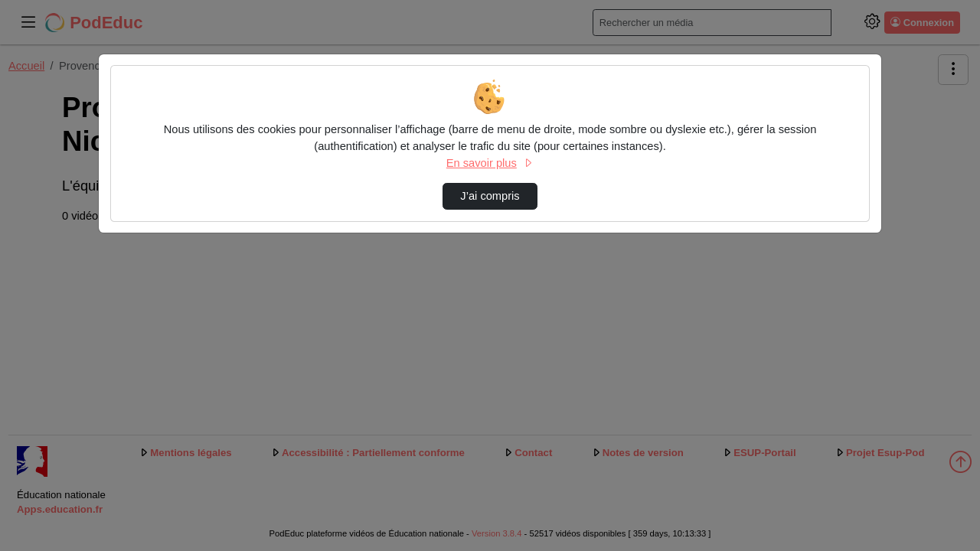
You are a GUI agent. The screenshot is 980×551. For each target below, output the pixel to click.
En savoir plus (490, 163)
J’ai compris (490, 196)
